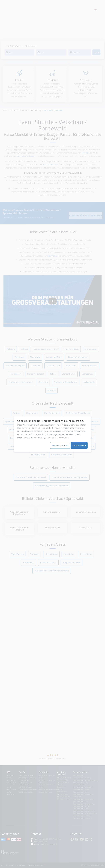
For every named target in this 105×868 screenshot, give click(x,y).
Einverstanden (79, 445)
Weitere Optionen (60, 445)
